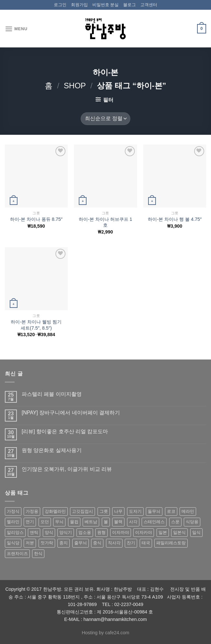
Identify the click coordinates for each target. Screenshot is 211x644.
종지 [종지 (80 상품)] (64, 543)
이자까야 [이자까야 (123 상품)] (121, 532)
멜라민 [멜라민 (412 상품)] (13, 522)
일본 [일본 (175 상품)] (163, 532)
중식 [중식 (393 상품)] (97, 543)
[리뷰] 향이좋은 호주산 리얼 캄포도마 (65, 431)
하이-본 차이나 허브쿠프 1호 (105, 222)
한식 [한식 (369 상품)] (38, 554)
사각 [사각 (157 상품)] (133, 522)
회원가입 (79, 5)
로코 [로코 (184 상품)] (171, 511)
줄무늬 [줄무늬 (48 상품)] (81, 543)
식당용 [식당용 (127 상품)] (192, 522)
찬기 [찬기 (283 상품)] (131, 543)
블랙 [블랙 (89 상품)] (118, 522)
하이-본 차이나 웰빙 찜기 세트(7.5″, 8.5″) (36, 325)
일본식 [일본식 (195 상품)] (179, 532)
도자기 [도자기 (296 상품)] (135, 511)
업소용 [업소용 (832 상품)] (85, 532)
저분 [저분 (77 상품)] (30, 543)
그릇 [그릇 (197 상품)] (104, 511)
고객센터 (149, 5)
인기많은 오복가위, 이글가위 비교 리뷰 (67, 469)
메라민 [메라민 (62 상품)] (188, 511)
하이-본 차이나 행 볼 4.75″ (175, 219)
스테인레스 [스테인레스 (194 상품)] (154, 522)
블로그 (129, 5)
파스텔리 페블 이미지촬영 (52, 394)
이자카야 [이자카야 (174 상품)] (144, 532)
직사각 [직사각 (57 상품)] (114, 543)
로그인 (60, 5)
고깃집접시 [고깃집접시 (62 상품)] (82, 511)
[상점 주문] (105, 119)
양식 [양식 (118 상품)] (49, 532)
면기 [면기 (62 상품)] (30, 522)
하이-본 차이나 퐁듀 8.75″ (36, 219)
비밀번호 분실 (106, 5)
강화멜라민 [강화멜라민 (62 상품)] (55, 511)
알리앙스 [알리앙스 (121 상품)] (15, 532)
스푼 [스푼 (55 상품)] (175, 522)
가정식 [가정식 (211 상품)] (13, 511)
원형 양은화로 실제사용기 (52, 450)
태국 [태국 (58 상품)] (146, 543)
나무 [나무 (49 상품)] (118, 511)
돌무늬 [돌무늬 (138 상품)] (154, 511)
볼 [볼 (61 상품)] (106, 522)
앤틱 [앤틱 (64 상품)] (34, 532)
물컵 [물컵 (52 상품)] (74, 522)
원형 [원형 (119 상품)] (101, 532)
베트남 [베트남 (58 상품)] (91, 522)
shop (75, 86)
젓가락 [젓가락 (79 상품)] (47, 543)
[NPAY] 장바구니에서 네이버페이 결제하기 (71, 413)
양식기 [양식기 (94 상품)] (66, 532)
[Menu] (16, 29)
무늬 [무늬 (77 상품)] (59, 522)
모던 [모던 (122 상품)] (45, 522)
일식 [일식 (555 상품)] (196, 532)
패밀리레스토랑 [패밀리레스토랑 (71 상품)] (171, 543)
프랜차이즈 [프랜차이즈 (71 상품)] (17, 554)
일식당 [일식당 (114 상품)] (13, 543)
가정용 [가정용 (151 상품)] (32, 511)
